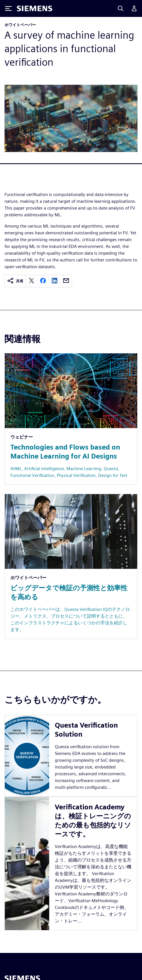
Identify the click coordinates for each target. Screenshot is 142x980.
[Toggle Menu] (8, 8)
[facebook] (43, 281)
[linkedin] (55, 281)
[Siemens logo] (35, 8)
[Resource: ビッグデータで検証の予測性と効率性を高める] (71, 566)
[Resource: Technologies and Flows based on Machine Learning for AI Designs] (71, 419)
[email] (66, 281)
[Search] (121, 8)
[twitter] (31, 281)
